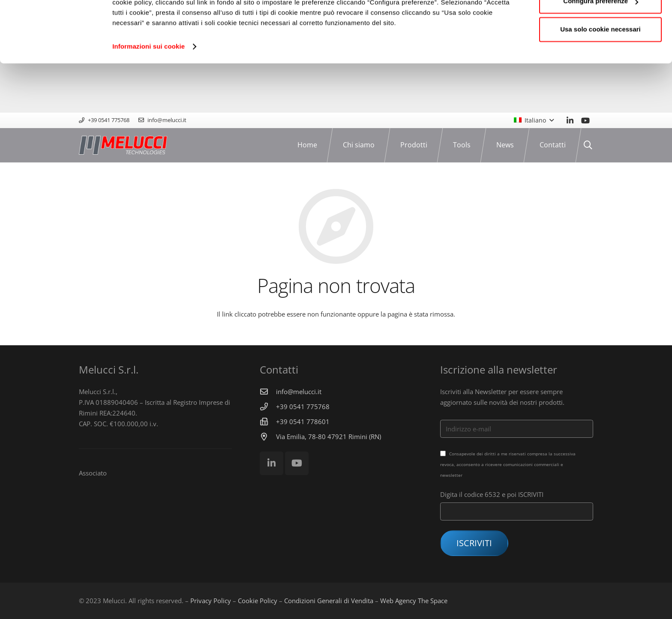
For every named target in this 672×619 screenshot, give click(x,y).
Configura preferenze (601, 51)
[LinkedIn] (570, 120)
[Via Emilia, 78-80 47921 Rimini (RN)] (268, 437)
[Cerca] (588, 145)
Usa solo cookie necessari (600, 79)
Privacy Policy (211, 601)
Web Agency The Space (414, 601)
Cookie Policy (258, 601)
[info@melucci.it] (268, 392)
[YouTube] (585, 120)
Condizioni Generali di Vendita (329, 601)
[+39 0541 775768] (268, 407)
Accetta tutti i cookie (601, 22)
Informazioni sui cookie (148, 96)
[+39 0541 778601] (268, 422)
